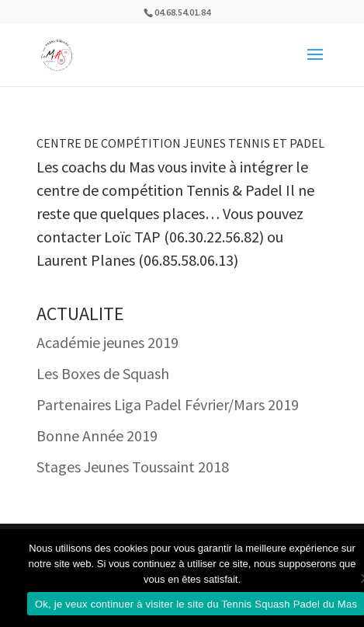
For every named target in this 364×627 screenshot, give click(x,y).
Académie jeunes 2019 (107, 342)
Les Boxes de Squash (103, 373)
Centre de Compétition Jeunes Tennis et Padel (180, 143)
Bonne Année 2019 (97, 435)
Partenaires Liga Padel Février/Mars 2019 (168, 404)
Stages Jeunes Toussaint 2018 (133, 467)
